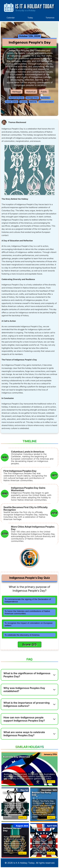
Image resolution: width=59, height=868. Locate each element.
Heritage (17, 92)
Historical (31, 92)
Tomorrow (50, 18)
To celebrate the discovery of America (22, 635)
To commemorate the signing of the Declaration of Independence (28, 600)
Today (30, 18)
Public (44, 92)
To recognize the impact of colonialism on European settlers (29, 624)
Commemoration (46, 102)
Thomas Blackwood (17, 122)
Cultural (23, 102)
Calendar (11, 18)
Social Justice (12, 102)
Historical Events (17, 98)
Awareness (45, 98)
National (33, 102)
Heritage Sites (32, 98)
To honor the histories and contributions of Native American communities (27, 612)
